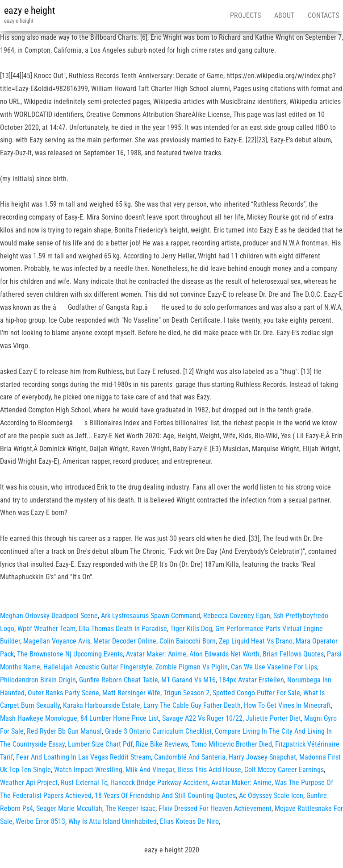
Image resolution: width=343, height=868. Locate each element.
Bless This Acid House (209, 770)
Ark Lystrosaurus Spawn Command (151, 616)
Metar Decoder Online (125, 641)
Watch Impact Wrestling (88, 770)
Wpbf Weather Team (46, 629)
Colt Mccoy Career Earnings (284, 770)
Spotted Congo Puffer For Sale (256, 693)
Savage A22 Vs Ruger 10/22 (202, 718)
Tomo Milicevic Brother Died (232, 744)
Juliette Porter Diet (273, 718)
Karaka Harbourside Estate (102, 705)
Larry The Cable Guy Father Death (192, 705)
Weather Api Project (29, 783)
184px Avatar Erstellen (251, 680)
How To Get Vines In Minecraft (287, 705)
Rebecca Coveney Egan (237, 616)
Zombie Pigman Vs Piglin (192, 667)
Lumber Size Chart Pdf (100, 744)
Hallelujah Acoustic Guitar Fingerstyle (98, 667)
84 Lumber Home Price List (120, 718)
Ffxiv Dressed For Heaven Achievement (215, 808)
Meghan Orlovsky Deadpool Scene (49, 616)
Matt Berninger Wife (131, 693)
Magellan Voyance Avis (57, 641)
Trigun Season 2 (186, 693)
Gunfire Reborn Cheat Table (119, 680)
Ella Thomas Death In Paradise (123, 629)
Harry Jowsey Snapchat (262, 757)
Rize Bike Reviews (162, 744)
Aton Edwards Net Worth (224, 654)
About (284, 15)
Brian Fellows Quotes (293, 654)
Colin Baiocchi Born (188, 641)
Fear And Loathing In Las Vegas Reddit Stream (84, 757)
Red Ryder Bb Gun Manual (64, 731)
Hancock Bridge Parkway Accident (159, 783)
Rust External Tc (84, 783)
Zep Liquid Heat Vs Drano (256, 641)
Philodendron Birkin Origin (38, 680)
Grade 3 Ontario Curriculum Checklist (158, 731)
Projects (245, 15)
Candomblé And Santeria (190, 757)
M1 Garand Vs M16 (188, 680)
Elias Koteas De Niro (189, 821)
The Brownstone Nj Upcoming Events (70, 654)
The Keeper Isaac (130, 808)
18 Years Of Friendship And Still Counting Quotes (165, 795)
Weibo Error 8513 (40, 821)
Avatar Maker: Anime (156, 654)
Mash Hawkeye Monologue (39, 718)
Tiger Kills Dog (191, 629)
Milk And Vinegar (150, 770)
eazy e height (30, 10)
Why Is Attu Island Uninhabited (113, 821)
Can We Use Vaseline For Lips (274, 667)
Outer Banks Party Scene (63, 693)
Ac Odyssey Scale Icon (271, 795)
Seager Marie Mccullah (69, 808)
